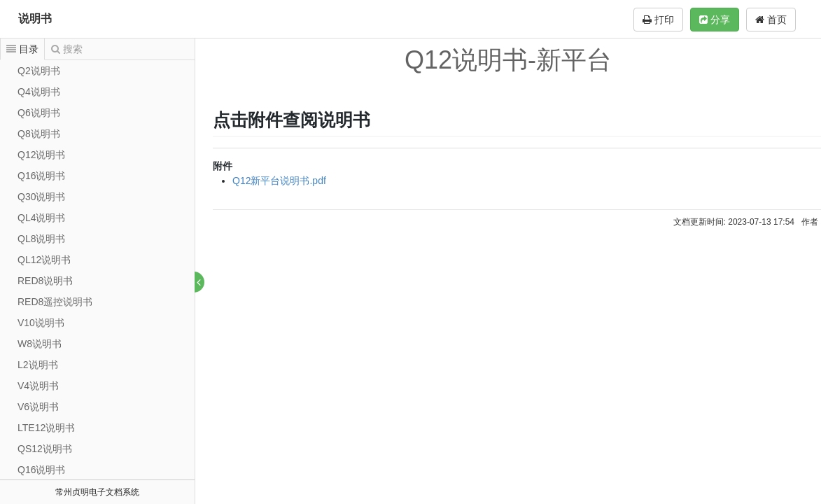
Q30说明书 (41, 197)
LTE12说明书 (46, 428)
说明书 (35, 19)
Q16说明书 (41, 176)
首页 (771, 20)
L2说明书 (38, 365)
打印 (658, 20)
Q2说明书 (39, 71)
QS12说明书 (45, 449)
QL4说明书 (41, 218)
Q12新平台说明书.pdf (280, 181)
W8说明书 (40, 344)
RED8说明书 (45, 281)
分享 (715, 20)
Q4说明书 (39, 92)
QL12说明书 (44, 260)
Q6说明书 (39, 113)
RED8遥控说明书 (55, 302)
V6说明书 (38, 407)
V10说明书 (41, 323)
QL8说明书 (41, 239)
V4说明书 (38, 386)
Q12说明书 (41, 155)
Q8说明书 (39, 134)
